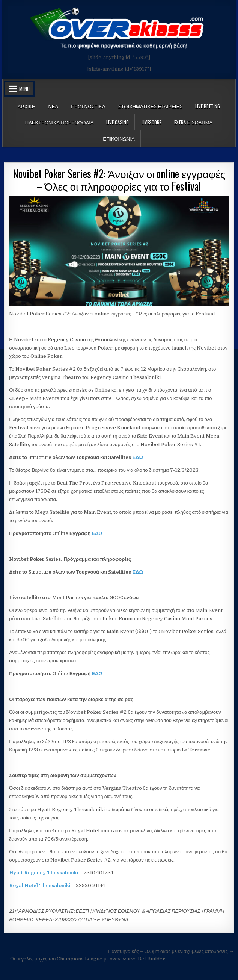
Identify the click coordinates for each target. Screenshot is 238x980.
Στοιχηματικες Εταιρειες (151, 106)
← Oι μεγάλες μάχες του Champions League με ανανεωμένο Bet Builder (84, 959)
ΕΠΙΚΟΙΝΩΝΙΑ (119, 138)
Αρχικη (27, 106)
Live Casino (117, 122)
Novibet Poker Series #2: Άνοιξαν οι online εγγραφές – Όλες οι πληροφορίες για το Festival (119, 180)
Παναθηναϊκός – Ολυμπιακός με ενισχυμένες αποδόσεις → (171, 951)
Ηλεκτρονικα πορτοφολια (59, 122)
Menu (24, 89)
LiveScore (151, 122)
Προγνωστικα (88, 106)
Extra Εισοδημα (193, 122)
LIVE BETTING (208, 106)
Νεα (53, 106)
